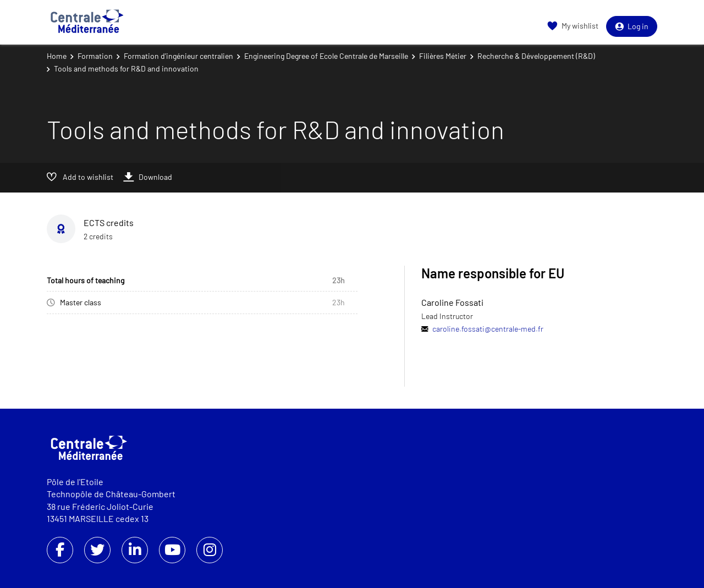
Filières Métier (443, 56)
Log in (632, 26)
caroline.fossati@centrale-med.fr (488, 329)
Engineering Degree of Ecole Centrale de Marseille (326, 56)
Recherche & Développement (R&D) (536, 56)
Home (57, 56)
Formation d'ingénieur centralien (178, 56)
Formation (95, 56)
